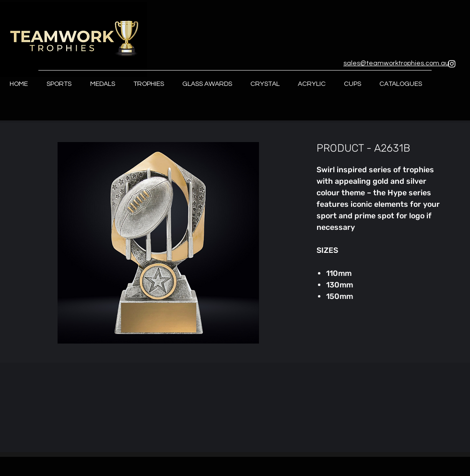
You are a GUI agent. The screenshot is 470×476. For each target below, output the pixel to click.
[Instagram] (452, 64)
